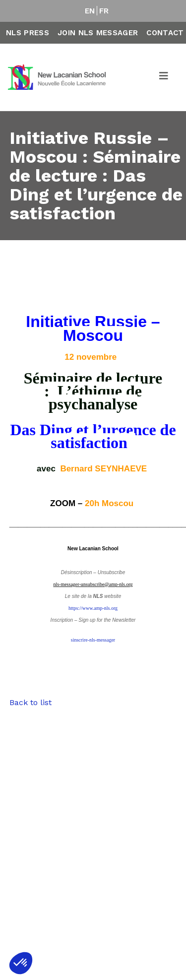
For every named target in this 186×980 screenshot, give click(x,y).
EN (90, 11)
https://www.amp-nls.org (93, 608)
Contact (165, 33)
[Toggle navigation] (164, 77)
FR (104, 11)
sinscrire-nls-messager (93, 640)
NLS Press (28, 33)
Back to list (31, 702)
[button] (21, 963)
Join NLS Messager (98, 33)
